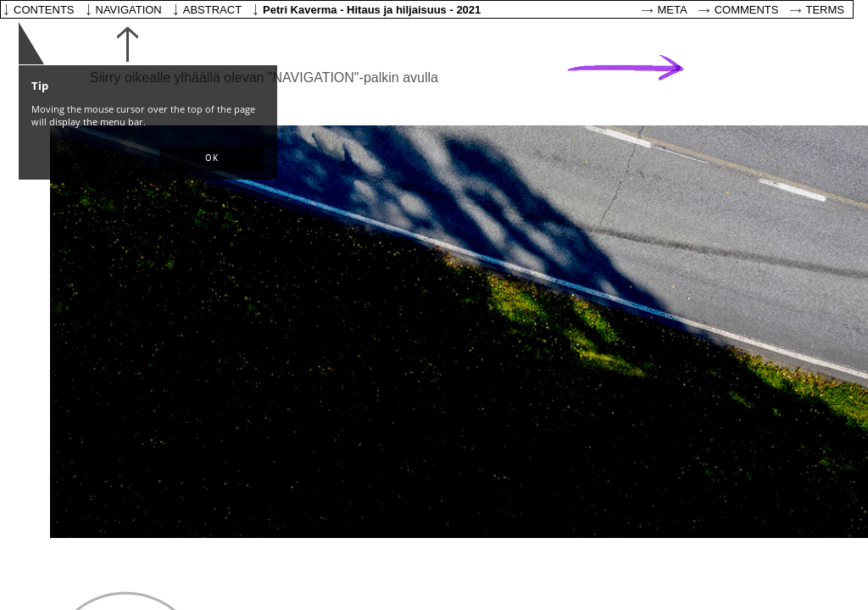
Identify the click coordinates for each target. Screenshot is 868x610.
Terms (826, 10)
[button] (212, 158)
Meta (673, 10)
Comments (747, 10)
